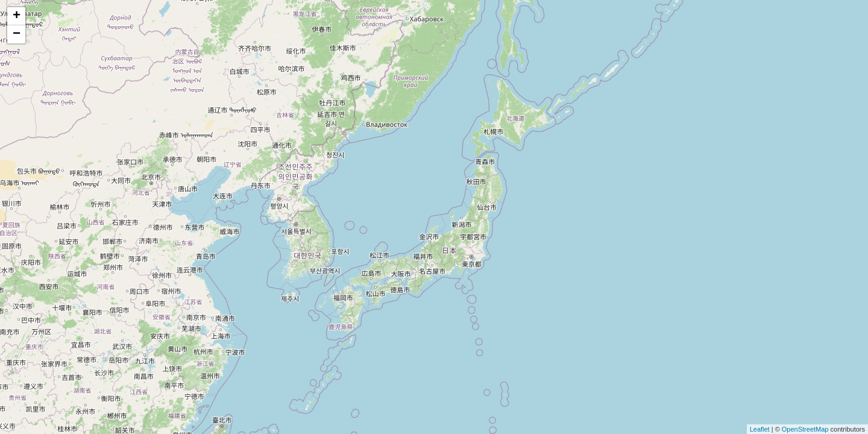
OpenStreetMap (805, 429)
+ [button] (17, 16)
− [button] (17, 34)
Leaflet (760, 429)
